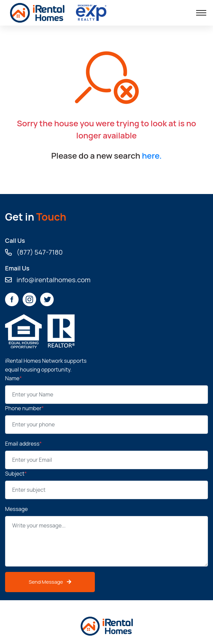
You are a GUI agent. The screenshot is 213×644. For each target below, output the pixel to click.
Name (14, 378)
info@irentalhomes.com (48, 280)
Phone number (24, 408)
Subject (16, 474)
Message (16, 509)
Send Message (50, 582)
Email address (23, 444)
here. (152, 155)
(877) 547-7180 (34, 252)
